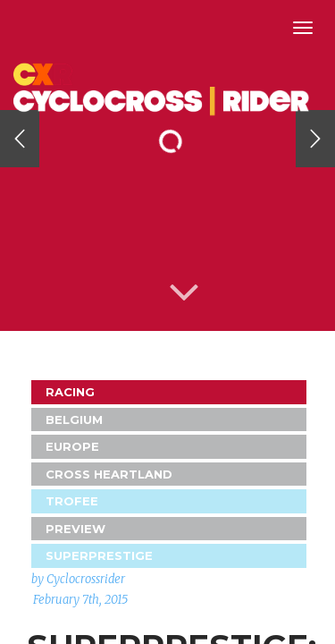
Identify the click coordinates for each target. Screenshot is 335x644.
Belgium (74, 419)
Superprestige (99, 555)
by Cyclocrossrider (78, 579)
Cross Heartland (109, 474)
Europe (72, 446)
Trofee (72, 501)
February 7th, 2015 (80, 600)
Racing (70, 392)
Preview (75, 529)
